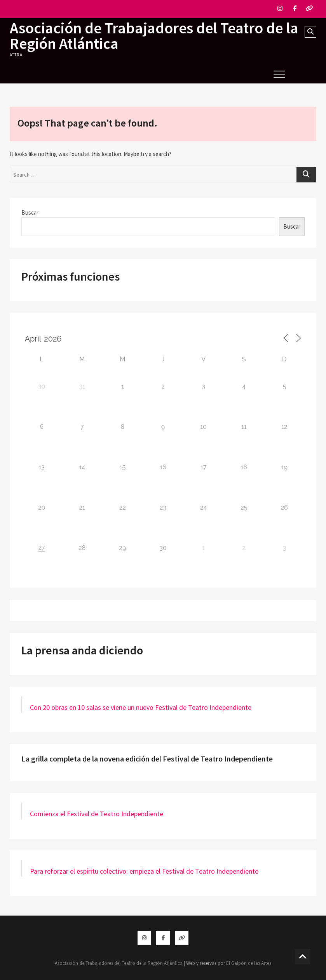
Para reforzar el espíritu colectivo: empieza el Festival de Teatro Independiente (144, 871)
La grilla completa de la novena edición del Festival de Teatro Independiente (147, 759)
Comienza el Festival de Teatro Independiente (97, 814)
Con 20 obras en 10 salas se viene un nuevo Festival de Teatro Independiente (141, 707)
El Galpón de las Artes (249, 963)
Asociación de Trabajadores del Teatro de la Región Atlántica (154, 36)
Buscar (30, 212)
